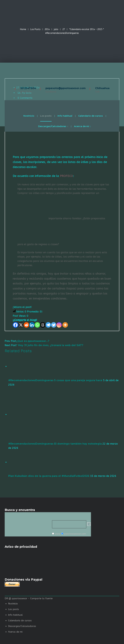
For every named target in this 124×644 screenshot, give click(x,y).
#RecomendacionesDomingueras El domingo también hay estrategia (55, 444)
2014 (47, 29)
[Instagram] (59, 325)
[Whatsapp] (37, 325)
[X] (21, 325)
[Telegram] (48, 325)
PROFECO (66, 176)
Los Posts (35, 29)
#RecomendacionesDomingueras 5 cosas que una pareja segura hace (55, 380)
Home (23, 29)
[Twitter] (54, 325)
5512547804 (28, 88)
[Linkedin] (32, 325)
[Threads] (43, 325)
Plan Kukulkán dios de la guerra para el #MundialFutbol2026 (49, 476)
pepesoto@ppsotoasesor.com (66, 88)
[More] (65, 325)
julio (56, 29)
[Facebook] (15, 325)
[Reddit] (26, 325)
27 (64, 29)
